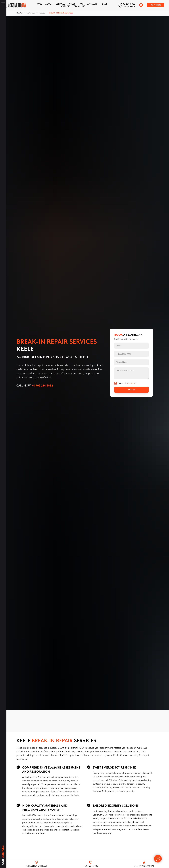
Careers (66, 6)
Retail (104, 4)
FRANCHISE (79, 6)
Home (39, 4)
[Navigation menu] (3, 4)
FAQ (81, 4)
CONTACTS (92, 4)
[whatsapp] (141, 5)
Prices (72, 4)
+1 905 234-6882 (127, 4)
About (49, 4)
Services (60, 4)
